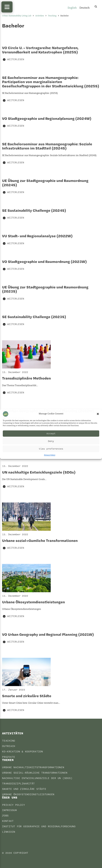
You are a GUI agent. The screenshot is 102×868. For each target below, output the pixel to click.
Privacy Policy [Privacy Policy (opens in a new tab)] (50, 455)
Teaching (9, 741)
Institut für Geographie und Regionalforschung (39, 826)
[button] (98, 414)
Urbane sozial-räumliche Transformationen (35, 773)
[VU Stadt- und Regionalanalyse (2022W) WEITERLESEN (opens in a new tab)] (51, 239)
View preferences (51, 449)
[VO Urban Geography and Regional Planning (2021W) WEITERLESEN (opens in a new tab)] (51, 638)
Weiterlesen (16, 59)
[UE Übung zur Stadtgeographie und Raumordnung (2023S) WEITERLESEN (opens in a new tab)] (51, 293)
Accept (51, 434)
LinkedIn (9, 832)
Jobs (5, 816)
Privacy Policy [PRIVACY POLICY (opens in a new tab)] (14, 805)
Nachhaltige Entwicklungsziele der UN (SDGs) (37, 778)
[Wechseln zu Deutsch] (85, 8)
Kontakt (8, 821)
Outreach (9, 746)
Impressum (9, 810)
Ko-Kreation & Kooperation (23, 752)
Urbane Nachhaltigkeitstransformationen (33, 767)
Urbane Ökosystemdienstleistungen (28, 794)
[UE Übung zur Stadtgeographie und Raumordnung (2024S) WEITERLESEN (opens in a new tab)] (51, 186)
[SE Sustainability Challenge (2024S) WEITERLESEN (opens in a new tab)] (51, 214)
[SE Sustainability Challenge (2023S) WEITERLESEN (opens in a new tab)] (51, 320)
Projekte (9, 757)
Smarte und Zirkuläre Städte (24, 789)
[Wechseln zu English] (72, 8)
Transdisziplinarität (18, 784)
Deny (51, 441)
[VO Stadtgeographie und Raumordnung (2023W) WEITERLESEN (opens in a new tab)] (51, 265)
